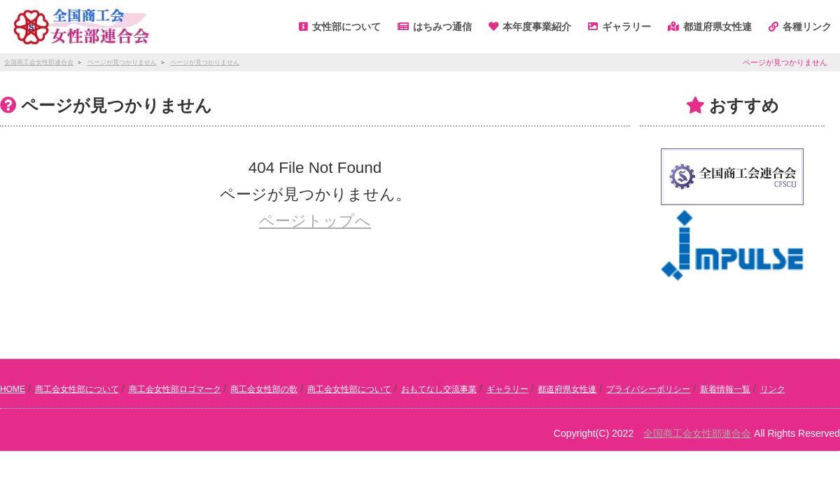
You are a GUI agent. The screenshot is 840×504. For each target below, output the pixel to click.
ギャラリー (507, 389)
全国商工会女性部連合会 (697, 433)
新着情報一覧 (725, 389)
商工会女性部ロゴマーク (175, 389)
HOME (13, 389)
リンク (773, 389)
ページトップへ (315, 221)
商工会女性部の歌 (264, 389)
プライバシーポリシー (648, 389)
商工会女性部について (77, 389)
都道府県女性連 (567, 389)
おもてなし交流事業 (439, 389)
